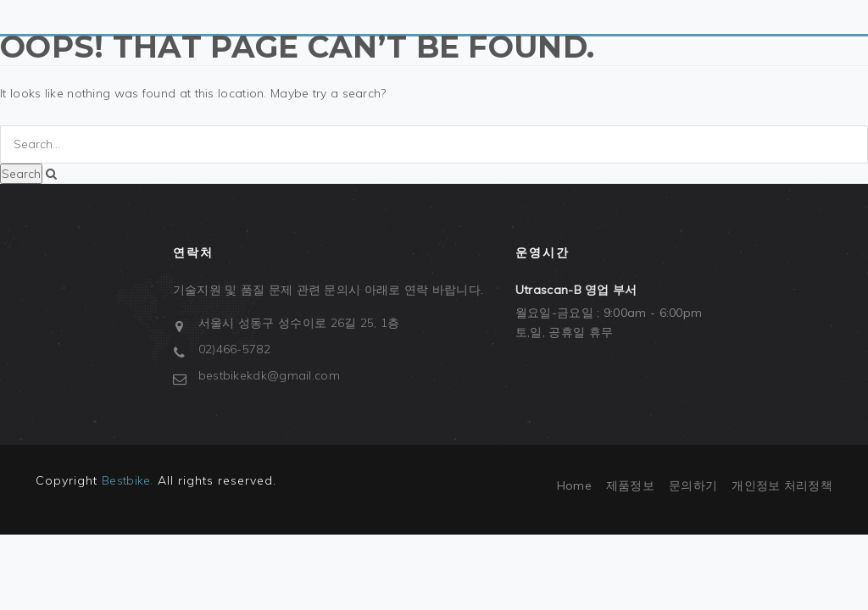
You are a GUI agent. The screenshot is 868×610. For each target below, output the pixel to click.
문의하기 (693, 485)
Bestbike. (128, 480)
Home (574, 485)
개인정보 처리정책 (782, 485)
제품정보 (630, 485)
